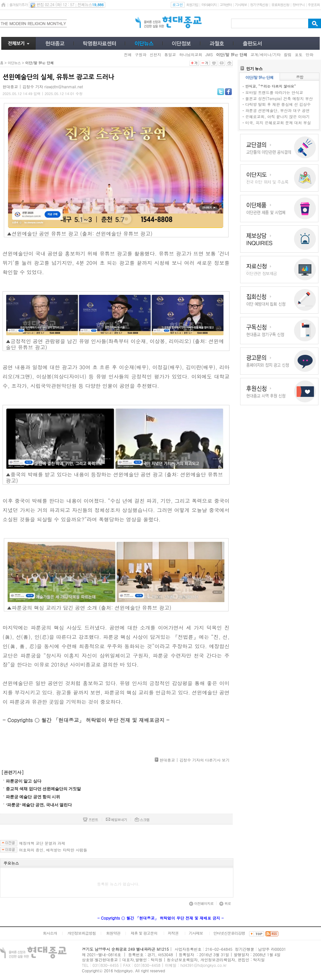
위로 (225, 903)
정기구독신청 (259, 5)
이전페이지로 (201, 903)
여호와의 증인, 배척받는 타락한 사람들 (53, 850)
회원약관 (113, 933)
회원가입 (192, 5)
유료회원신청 (280, 5)
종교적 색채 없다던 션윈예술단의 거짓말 (43, 789)
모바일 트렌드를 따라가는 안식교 (274, 92)
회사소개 (50, 933)
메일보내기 (117, 820)
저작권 (173, 933)
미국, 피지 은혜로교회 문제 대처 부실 (278, 122)
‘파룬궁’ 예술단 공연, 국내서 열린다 (39, 805)
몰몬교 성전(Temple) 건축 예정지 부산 (279, 98)
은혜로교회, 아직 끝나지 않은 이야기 (278, 116)
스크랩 (142, 820)
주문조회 (314, 5)
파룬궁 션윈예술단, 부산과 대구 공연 (278, 110)
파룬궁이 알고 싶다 (24, 781)
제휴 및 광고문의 (144, 933)
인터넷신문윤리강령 (229, 933)
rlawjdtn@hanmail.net (64, 87)
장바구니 (298, 5)
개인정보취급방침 (82, 933)
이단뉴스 (14, 63)
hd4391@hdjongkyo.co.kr (204, 965)
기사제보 (241, 5)
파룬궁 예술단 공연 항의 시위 (33, 797)
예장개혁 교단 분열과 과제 (42, 843)
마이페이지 (209, 5)
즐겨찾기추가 (18, 5)
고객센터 (226, 5)
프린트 (91, 820)
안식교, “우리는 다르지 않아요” (270, 86)
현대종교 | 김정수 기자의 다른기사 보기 (195, 760)
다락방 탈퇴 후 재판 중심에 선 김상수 (278, 104)
